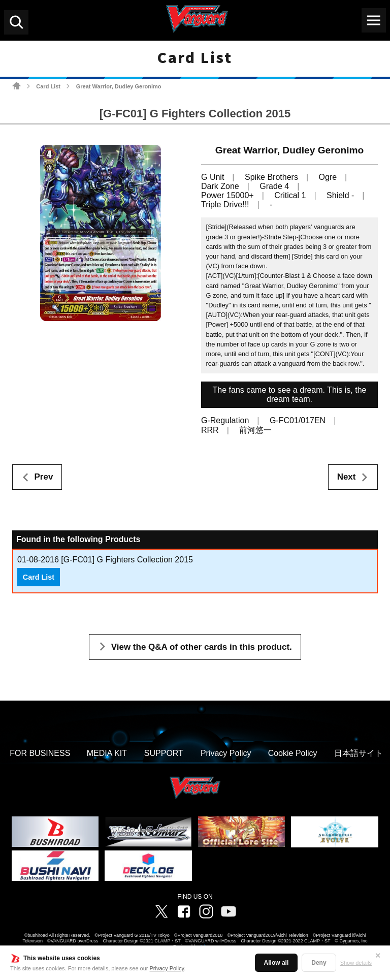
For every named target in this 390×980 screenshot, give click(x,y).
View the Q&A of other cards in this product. (202, 647)
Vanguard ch (229, 911)
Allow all (277, 963)
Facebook (184, 911)
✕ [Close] (378, 956)
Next (347, 477)
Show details (356, 963)
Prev (44, 477)
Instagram (206, 911)
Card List (48, 86)
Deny (319, 963)
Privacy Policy (167, 968)
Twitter (161, 911)
